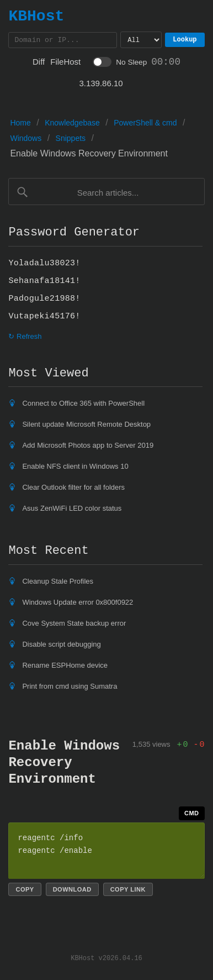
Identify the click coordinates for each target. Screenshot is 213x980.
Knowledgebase (72, 124)
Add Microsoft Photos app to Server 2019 (88, 447)
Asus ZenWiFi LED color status (72, 510)
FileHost (65, 63)
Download (72, 891)
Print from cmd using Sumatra (70, 688)
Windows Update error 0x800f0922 (78, 604)
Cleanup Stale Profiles (58, 583)
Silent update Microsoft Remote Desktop (86, 426)
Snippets (71, 140)
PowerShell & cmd (145, 124)
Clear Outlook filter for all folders (73, 489)
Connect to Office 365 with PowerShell (83, 405)
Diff (39, 63)
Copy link (128, 891)
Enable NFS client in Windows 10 (75, 468)
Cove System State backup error (74, 625)
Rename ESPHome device (65, 667)
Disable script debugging (61, 646)
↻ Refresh (25, 338)
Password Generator (74, 234)
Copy (25, 891)
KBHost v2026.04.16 (106, 959)
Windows (26, 140)
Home (20, 124)
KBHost (36, 16)
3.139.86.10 (101, 85)
